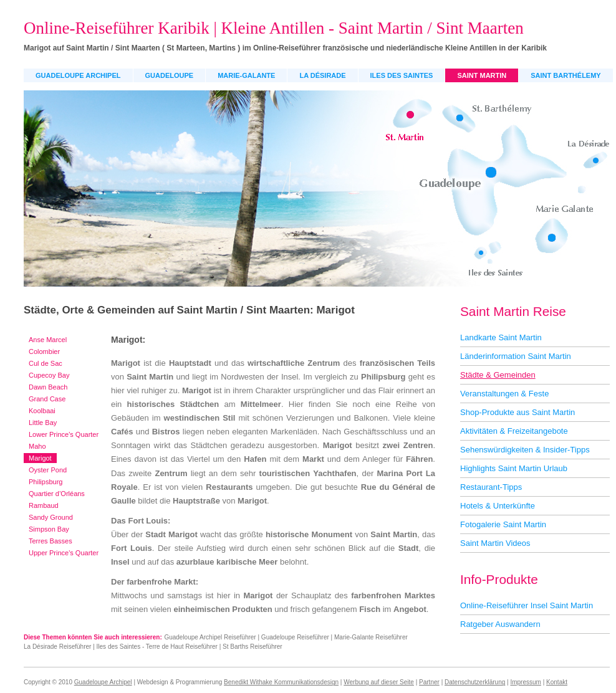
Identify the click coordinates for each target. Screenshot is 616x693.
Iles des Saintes (402, 75)
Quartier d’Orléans (57, 494)
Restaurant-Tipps (491, 487)
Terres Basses (51, 541)
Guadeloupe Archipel (78, 75)
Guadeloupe (170, 75)
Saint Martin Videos (495, 543)
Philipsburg (46, 482)
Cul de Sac (46, 363)
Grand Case (47, 399)
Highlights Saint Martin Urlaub (514, 468)
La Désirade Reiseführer (57, 647)
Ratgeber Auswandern (500, 624)
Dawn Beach (48, 387)
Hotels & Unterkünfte (498, 506)
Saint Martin (482, 75)
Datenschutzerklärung (475, 682)
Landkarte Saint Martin (501, 337)
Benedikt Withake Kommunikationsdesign (281, 682)
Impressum (525, 682)
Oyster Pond (48, 470)
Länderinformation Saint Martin (516, 356)
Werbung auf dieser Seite (379, 682)
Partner (429, 682)
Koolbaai (42, 411)
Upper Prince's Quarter (64, 553)
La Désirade (322, 75)
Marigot (40, 458)
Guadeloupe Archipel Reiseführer (210, 637)
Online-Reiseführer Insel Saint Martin (527, 605)
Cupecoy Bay (49, 375)
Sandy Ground (51, 517)
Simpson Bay (49, 529)
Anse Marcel (48, 340)
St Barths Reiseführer (253, 647)
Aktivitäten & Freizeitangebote (514, 431)
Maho (37, 446)
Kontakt (557, 682)
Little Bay (43, 423)
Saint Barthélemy (565, 75)
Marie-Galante (246, 75)
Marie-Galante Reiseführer (371, 637)
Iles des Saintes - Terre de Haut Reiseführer (157, 647)
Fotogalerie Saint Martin (503, 524)
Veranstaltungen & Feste (504, 394)
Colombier (44, 351)
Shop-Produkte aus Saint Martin (517, 412)
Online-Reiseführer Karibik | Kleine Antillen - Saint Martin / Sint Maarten (274, 28)
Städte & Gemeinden (498, 375)
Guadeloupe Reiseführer (295, 637)
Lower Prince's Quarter (64, 434)
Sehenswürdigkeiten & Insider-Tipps (525, 450)
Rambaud (44, 505)
